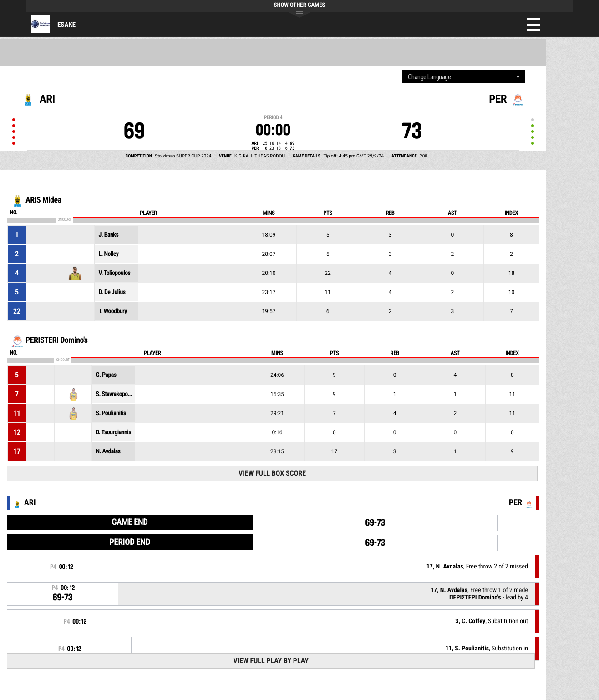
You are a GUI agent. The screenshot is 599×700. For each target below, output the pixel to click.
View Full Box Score (272, 473)
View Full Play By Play (271, 661)
